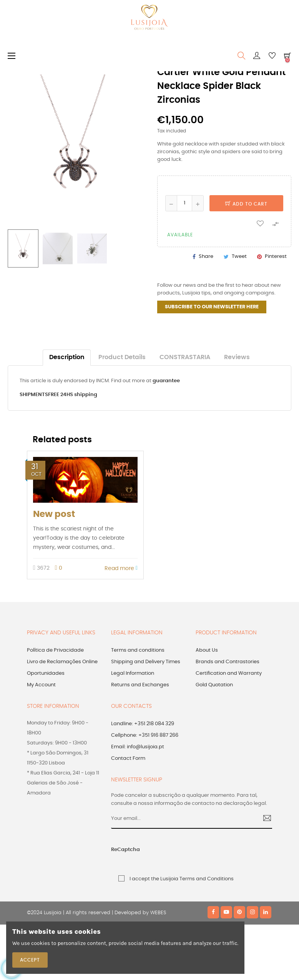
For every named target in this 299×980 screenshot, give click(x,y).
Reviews (237, 357)
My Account (41, 685)
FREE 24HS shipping (73, 395)
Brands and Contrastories (228, 662)
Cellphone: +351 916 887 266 (145, 735)
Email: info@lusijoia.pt (138, 747)
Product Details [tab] (122, 357)
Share (206, 257)
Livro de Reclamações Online (62, 662)
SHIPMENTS (34, 395)
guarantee (166, 381)
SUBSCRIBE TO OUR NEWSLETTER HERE (212, 307)
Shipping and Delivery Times (146, 662)
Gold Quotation (214, 685)
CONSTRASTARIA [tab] (185, 357)
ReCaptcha (125, 850)
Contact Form (128, 758)
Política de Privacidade (55, 650)
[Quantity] (184, 203)
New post (54, 514)
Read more (121, 568)
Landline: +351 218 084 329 (143, 724)
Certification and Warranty (229, 673)
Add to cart (246, 204)
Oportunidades (46, 673)
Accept (30, 960)
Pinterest (276, 257)
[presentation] (199, 854)
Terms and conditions (138, 650)
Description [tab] (67, 357)
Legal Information (133, 673)
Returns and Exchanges (140, 685)
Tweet (239, 257)
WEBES (158, 913)
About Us (207, 650)
